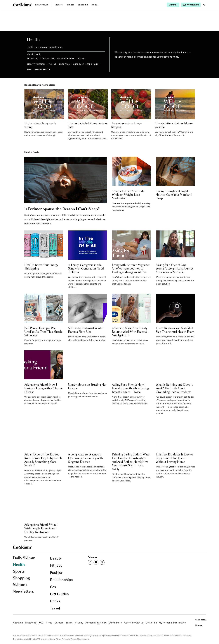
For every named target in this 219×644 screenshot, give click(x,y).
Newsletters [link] (23, 592)
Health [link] (59, 5)
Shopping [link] (83, 5)
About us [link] (18, 623)
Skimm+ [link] (20, 585)
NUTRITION (32, 59)
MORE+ (95, 5)
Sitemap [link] (199, 625)
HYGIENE (52, 64)
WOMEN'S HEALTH (66, 59)
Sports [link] (71, 5)
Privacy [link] (79, 623)
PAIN (29, 70)
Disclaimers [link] (115, 623)
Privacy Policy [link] (61, 639)
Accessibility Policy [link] (96, 623)
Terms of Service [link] (77, 639)
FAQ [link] (41, 623)
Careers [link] (59, 623)
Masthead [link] (31, 623)
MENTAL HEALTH (42, 70)
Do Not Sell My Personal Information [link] (166, 623)
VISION (81, 59)
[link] (22, 5)
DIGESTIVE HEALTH (36, 64)
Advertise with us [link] (134, 623)
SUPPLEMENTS (48, 59)
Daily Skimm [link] (42, 5)
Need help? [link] (200, 620)
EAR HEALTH (93, 64)
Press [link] (49, 623)
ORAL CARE (79, 64)
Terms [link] (69, 623)
